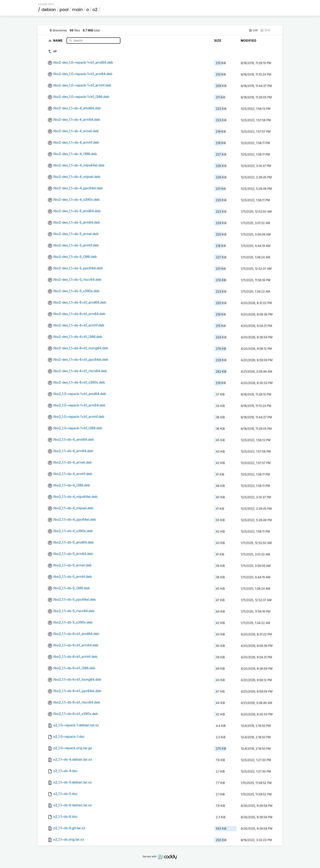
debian (49, 10)
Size (218, 41)
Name (58, 40)
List (253, 30)
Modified (249, 41)
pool (64, 10)
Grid (265, 30)
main (77, 10)
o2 (95, 10)
